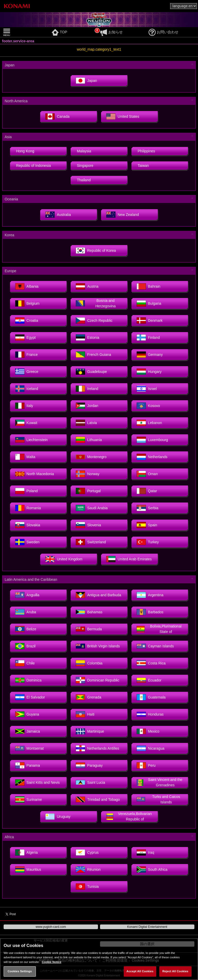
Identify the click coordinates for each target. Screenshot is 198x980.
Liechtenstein (32, 440)
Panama (28, 765)
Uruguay (58, 817)
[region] (99, 959)
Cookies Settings (20, 971)
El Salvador (30, 697)
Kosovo (148, 406)
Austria (87, 286)
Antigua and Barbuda (98, 595)
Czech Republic (94, 320)
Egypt (26, 338)
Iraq (145, 852)
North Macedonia (35, 474)
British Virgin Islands (98, 646)
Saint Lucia (90, 782)
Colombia (89, 663)
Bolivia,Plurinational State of (159, 629)
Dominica (28, 680)
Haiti (85, 714)
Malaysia (84, 151)
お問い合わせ (163, 32)
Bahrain (148, 286)
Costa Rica (151, 663)
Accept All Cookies (140, 971)
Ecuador (149, 680)
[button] (26, 32)
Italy (24, 406)
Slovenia (88, 525)
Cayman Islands (155, 646)
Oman (147, 474)
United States (123, 116)
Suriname (29, 799)
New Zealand (123, 215)
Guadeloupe (91, 372)
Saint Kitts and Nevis (38, 782)
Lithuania (89, 440)
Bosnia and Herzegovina (96, 303)
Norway (88, 474)
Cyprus (87, 852)
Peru (146, 765)
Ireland (87, 389)
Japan (86, 81)
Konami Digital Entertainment (147, 927)
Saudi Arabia (92, 508)
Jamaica (28, 731)
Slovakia (28, 525)
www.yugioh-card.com (51, 927)
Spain (147, 525)
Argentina (150, 595)
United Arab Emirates (129, 559)
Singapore (85, 166)
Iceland (27, 389)
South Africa (152, 869)
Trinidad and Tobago (98, 799)
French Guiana (93, 355)
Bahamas (89, 612)
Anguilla (27, 595)
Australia (58, 215)
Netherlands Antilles (97, 748)
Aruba (26, 612)
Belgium (27, 303)
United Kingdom (64, 559)
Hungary (149, 372)
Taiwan (143, 166)
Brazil (25, 646)
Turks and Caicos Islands (158, 799)
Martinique (90, 731)
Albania (27, 286)
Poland (27, 491)
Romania (28, 508)
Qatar (147, 491)
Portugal (88, 491)
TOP (59, 32)
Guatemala (151, 697)
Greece (27, 372)
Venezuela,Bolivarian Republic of (129, 816)
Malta (25, 457)
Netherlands (152, 457)
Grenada (88, 697)
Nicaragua (151, 748)
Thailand (84, 180)
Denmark (150, 320)
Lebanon (149, 423)
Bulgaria (149, 303)
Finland (148, 338)
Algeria (27, 852)
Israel (147, 389)
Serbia (147, 508)
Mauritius (28, 869)
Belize (26, 629)
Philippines (146, 151)
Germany (150, 355)
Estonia (88, 338)
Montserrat (30, 748)
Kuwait (26, 423)
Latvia (86, 423)
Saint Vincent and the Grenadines (159, 782)
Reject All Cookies (175, 971)
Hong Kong (25, 151)
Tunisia (87, 887)
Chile (25, 663)
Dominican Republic (98, 680)
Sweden (27, 542)
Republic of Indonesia (34, 166)
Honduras (150, 714)
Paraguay (89, 765)
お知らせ (111, 32)
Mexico (148, 731)
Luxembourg (152, 440)
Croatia (27, 320)
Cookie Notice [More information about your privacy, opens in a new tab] (52, 962)
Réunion (88, 869)
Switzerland (91, 542)
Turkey (148, 542)
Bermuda (89, 629)
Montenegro (91, 457)
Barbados (150, 612)
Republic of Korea (96, 250)
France (27, 355)
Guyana (27, 714)
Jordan (87, 406)
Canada (57, 116)
